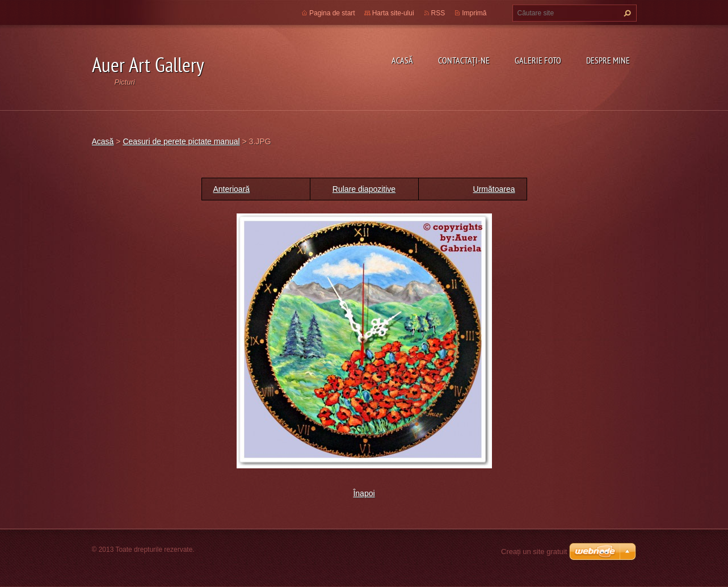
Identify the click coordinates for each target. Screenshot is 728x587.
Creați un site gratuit (534, 552)
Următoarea (494, 189)
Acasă (402, 60)
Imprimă (474, 13)
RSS (438, 13)
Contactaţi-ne (464, 60)
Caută (626, 13)
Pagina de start (332, 13)
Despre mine (608, 60)
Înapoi (364, 493)
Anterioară (232, 189)
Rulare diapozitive (364, 189)
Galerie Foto (538, 60)
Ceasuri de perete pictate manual (181, 141)
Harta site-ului (393, 13)
